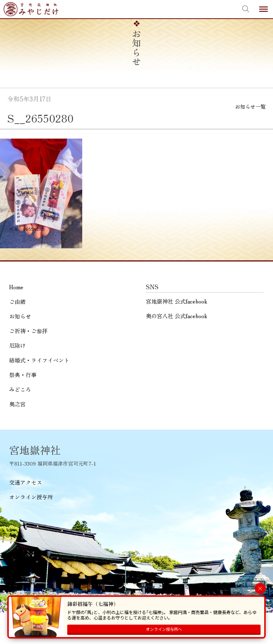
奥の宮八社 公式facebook (177, 316)
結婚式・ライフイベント (39, 360)
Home (16, 287)
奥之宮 (17, 404)
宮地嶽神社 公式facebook (177, 301)
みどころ (20, 389)
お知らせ (20, 316)
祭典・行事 (23, 375)
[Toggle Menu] (263, 9)
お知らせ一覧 (250, 106)
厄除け (17, 345)
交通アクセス (26, 482)
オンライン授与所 (31, 497)
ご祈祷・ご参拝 (28, 331)
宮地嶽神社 (31, 9)
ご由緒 (17, 302)
